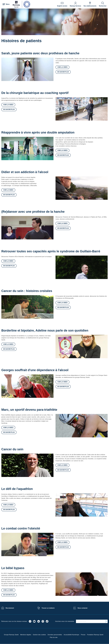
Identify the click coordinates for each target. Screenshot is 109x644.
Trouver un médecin (48, 608)
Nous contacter (83, 608)
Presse (83, 635)
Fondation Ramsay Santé (95, 635)
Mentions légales (26, 635)
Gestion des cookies (39, 635)
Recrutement (10, 608)
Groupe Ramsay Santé (11, 635)
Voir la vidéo (62, 67)
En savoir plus (63, 72)
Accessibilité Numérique (71, 635)
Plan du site (54, 637)
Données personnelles (55, 635)
